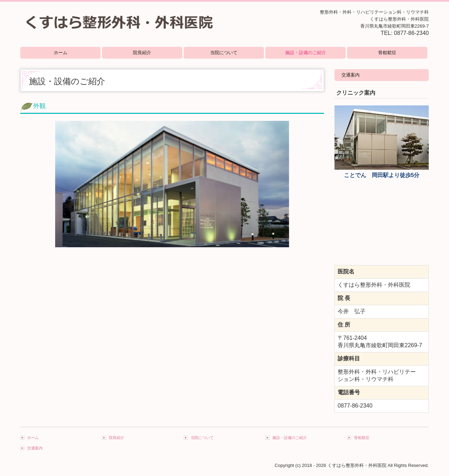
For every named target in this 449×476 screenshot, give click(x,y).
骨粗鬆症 (387, 53)
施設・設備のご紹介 (306, 53)
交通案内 (351, 75)
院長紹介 (142, 53)
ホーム (61, 53)
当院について (224, 53)
